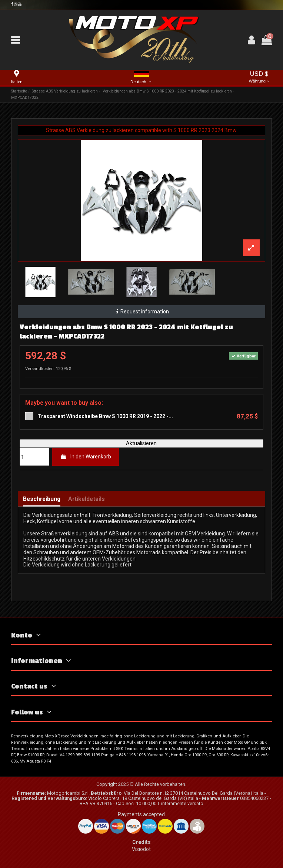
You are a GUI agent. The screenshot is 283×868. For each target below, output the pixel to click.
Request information (141, 312)
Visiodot (141, 849)
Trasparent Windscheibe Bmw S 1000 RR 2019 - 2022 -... (105, 416)
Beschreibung (42, 499)
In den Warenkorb (86, 457)
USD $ (259, 78)
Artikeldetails (86, 499)
